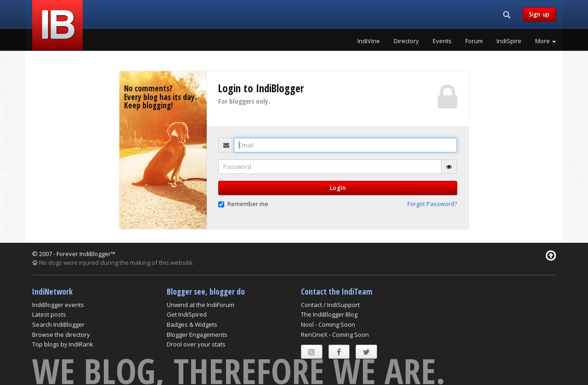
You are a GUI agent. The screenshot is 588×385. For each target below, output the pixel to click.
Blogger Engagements (197, 335)
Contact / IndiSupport (330, 305)
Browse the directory (61, 335)
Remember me (243, 204)
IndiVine (369, 41)
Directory (406, 41)
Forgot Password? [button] (432, 204)
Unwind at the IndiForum (201, 305)
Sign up (539, 14)
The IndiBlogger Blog (329, 314)
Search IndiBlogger (58, 324)
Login (338, 188)
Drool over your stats (196, 344)
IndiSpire (509, 41)
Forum (474, 41)
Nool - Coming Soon (328, 324)
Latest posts (49, 314)
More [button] (546, 41)
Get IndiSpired (187, 314)
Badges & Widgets (192, 324)
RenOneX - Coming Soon (335, 335)
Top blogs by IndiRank (63, 344)
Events (442, 41)
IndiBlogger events (58, 305)
